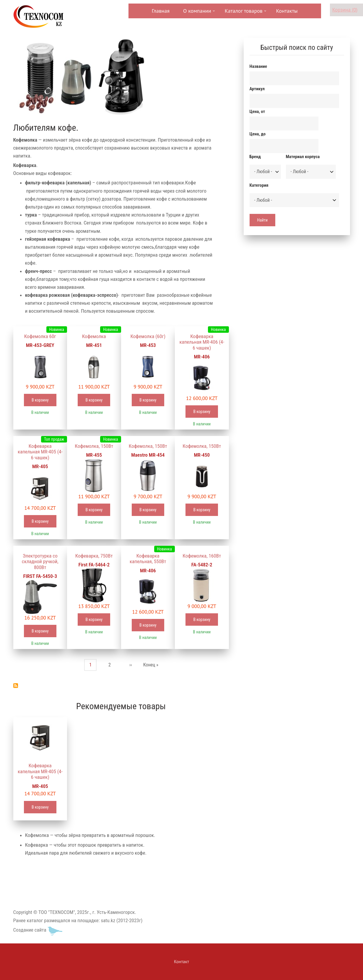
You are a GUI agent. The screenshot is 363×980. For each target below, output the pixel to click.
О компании (197, 13)
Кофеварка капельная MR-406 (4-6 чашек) (202, 342)
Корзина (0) (345, 10)
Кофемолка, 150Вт (94, 446)
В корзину (40, 400)
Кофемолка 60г (40, 336)
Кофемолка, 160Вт (202, 556)
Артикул (257, 89)
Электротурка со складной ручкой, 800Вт (40, 562)
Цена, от (257, 112)
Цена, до (258, 134)
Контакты (287, 11)
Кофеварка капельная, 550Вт (148, 559)
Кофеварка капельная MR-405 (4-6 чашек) (40, 452)
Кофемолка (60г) (148, 336)
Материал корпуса (303, 157)
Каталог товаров (243, 13)
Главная (161, 11)
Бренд (255, 157)
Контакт (181, 962)
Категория (259, 185)
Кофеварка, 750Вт (94, 556)
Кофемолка (94, 336)
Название (258, 66)
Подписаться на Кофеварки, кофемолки (16, 686)
